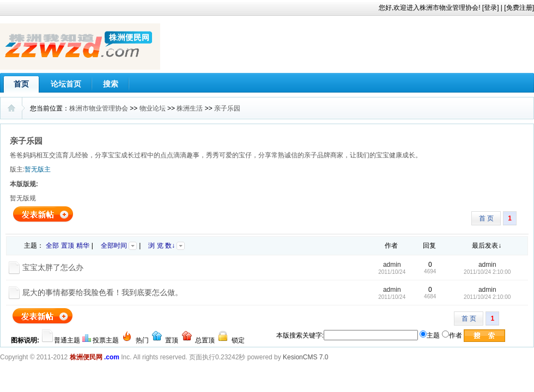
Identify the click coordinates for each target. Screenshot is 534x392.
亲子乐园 (227, 108)
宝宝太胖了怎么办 (53, 267)
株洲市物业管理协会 (99, 108)
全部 (52, 246)
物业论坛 (153, 108)
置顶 (68, 246)
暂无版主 (38, 169)
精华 (83, 246)
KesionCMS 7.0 (305, 357)
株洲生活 (190, 108)
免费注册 (519, 8)
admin (392, 265)
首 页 (486, 218)
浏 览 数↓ (166, 246)
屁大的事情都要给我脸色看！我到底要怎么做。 (102, 292)
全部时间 (119, 246)
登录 (490, 8)
